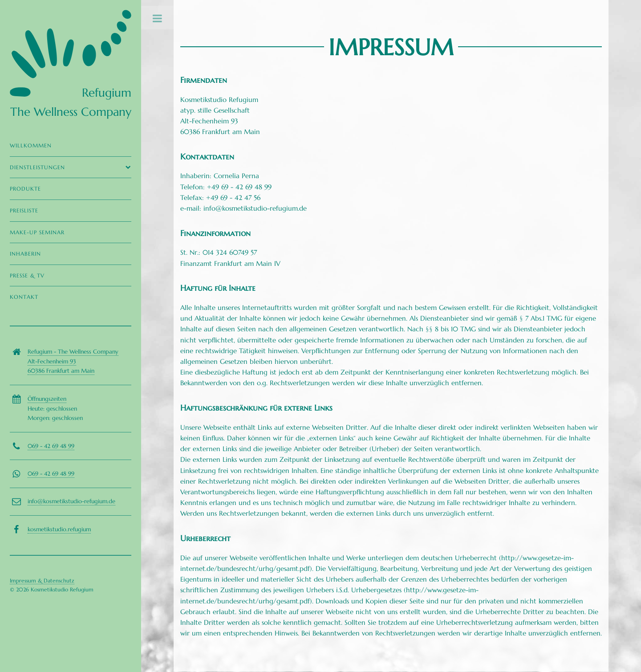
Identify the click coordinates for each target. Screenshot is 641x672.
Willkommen (31, 145)
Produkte (25, 189)
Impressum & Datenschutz (42, 580)
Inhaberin (25, 254)
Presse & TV (27, 275)
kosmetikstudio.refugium (59, 529)
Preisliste (24, 210)
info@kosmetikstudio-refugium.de (71, 501)
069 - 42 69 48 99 (51, 446)
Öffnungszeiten (47, 399)
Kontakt (24, 297)
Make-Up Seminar (37, 232)
